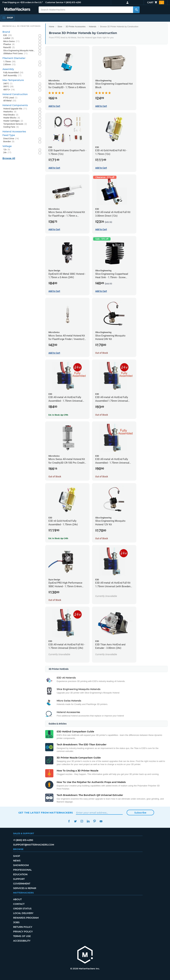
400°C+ (9, 90)
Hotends (93, 27)
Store (60, 27)
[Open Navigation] (8, 18)
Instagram (82, 821)
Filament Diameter (14, 58)
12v (7, 150)
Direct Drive (11, 139)
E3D (8, 35)
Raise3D (9, 48)
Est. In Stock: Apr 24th (58, 538)
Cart (156, 2)
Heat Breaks (11, 115)
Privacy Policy (23, 932)
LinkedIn (88, 821)
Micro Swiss (11, 41)
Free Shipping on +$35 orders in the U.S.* (23, 2)
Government (22, 884)
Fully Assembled (13, 73)
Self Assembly (12, 76)
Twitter (75, 821)
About (17, 899)
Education (20, 874)
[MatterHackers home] (85, 955)
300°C (8, 87)
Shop (17, 856)
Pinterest (95, 821)
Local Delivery (23, 913)
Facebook (69, 821)
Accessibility (22, 941)
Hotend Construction (15, 94)
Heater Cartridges (13, 121)
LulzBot (9, 38)
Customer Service (54, 2)
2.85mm (9, 65)
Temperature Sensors (15, 124)
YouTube (101, 821)
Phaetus (9, 44)
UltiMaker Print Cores (15, 54)
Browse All (9, 158)
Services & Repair (25, 888)
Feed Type (9, 135)
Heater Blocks (12, 118)
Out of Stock (102, 353)
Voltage (7, 146)
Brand (6, 32)
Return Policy (23, 927)
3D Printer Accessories (75, 27)
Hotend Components (15, 105)
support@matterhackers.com (34, 845)
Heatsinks (10, 112)
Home (52, 27)
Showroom (21, 865)
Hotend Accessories (14, 132)
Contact (19, 904)
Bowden (9, 142)
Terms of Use (22, 936)
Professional (22, 870)
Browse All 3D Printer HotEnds (21, 26)
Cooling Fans (11, 127)
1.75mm (9, 62)
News (17, 861)
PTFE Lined (10, 98)
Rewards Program (26, 918)
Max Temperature (13, 80)
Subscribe (140, 813)
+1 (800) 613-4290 (72, 2)
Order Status (22, 909)
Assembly (8, 69)
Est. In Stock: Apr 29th (58, 415)
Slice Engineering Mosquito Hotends (19, 51)
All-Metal (10, 101)
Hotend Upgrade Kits (15, 109)
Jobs (16, 922)
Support (19, 879)
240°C (8, 84)
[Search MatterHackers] (136, 10)
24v (7, 153)
